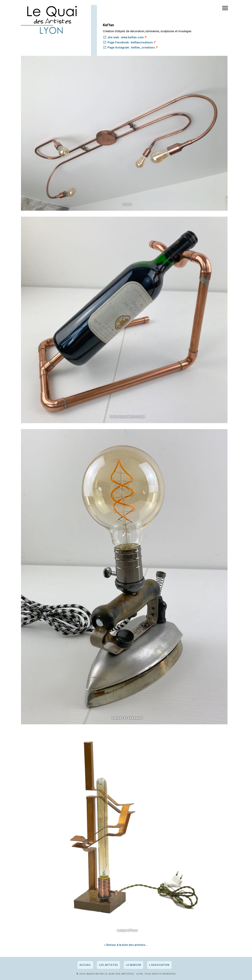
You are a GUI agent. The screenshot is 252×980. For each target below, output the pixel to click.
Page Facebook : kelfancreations (130, 42)
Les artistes (108, 965)
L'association (159, 965)
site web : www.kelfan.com (126, 37)
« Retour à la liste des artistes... (126, 945)
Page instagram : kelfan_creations (131, 47)
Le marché (134, 965)
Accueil (85, 965)
